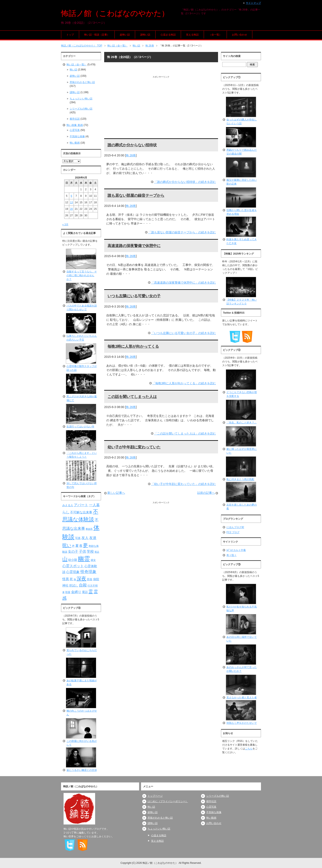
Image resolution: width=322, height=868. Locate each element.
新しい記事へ (116, 493)
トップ (70, 35)
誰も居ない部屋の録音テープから (136, 196)
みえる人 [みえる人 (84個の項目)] (68, 505)
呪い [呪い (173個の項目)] (67, 545)
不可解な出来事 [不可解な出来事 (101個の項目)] (81, 512)
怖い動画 (75, 143)
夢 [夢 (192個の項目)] (85, 545)
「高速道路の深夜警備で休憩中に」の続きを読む (184, 283)
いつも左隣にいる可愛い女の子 (134, 296)
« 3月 (65, 225)
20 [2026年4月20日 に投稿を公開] (71, 209)
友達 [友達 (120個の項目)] (93, 538)
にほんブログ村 (235, 527)
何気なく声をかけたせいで (242, 723)
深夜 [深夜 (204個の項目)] (81, 579)
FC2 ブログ (233, 532)
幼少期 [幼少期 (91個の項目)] (73, 560)
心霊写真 (75, 130)
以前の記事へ (206, 493)
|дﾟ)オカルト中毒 (236, 550)
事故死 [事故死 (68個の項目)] (89, 529)
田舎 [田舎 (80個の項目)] (90, 579)
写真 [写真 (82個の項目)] (78, 538)
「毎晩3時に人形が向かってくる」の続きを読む (184, 383)
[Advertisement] (161, 108)
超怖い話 (125, 35)
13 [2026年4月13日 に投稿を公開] (71, 202)
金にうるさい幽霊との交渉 (82, 770)
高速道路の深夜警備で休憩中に (134, 246)
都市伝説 (75, 119)
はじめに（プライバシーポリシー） (168, 801)
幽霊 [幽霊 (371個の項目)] (84, 559)
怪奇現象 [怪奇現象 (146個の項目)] (88, 572)
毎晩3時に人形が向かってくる (133, 346)
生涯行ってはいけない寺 (80, 427)
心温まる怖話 (168, 35)
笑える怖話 (192, 35)
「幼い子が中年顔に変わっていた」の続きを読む (184, 484)
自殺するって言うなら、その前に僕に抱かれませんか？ (82, 275)
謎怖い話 (145, 35)
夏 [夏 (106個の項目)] (77, 546)
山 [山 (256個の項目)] (65, 559)
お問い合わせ (240, 35)
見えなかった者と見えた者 (242, 698)
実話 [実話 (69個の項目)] (97, 552)
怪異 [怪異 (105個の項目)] (66, 579)
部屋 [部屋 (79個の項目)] (68, 592)
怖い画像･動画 (75, 125)
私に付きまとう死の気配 (240, 479)
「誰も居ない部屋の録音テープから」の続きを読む (182, 232)
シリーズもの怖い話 (81, 109)
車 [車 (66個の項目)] (63, 592)
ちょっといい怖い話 (81, 99)
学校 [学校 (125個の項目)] (90, 551)
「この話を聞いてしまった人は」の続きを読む (185, 433)
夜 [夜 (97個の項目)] (81, 546)
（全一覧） (215, 35)
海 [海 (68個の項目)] (75, 579)
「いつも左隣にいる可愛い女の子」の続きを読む (184, 333)
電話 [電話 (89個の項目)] (85, 592)
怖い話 (73, 70)
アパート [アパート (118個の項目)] (81, 505)
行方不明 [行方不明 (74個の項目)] (93, 586)
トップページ (155, 796)
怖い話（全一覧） (77, 65)
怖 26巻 (131, 155)
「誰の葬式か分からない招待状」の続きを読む (185, 182)
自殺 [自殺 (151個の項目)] (83, 585)
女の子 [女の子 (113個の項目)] (73, 551)
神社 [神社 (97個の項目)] (65, 585)
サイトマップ (253, 3)
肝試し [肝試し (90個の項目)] (74, 585)
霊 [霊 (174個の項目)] (91, 591)
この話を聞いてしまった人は (132, 397)
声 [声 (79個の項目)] (73, 546)
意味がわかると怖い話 (82, 82)
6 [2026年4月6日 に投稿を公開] (71, 196)
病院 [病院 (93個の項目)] (96, 579)
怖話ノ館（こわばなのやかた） (115, 13)
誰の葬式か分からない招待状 (132, 145)
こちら (249, 749)
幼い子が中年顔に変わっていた (134, 447)
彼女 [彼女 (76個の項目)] (93, 560)
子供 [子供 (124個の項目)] (82, 551)
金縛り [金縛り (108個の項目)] (76, 592)
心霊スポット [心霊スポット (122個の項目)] (73, 566)
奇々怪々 (232, 555)
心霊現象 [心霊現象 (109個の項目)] (73, 572)
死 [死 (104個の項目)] (71, 579)
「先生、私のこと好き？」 (242, 423)
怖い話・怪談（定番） (97, 35)
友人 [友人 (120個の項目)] (85, 538)
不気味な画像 (77, 136)
